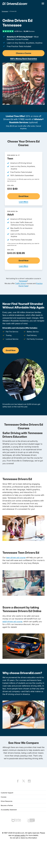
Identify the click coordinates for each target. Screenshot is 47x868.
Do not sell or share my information (23, 838)
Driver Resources (7, 801)
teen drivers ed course (16, 558)
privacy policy (20, 835)
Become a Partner (7, 805)
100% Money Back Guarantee (23, 59)
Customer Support (7, 793)
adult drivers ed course (12, 622)
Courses (4, 797)
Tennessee (5, 11)
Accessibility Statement (9, 810)
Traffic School (21, 283)
